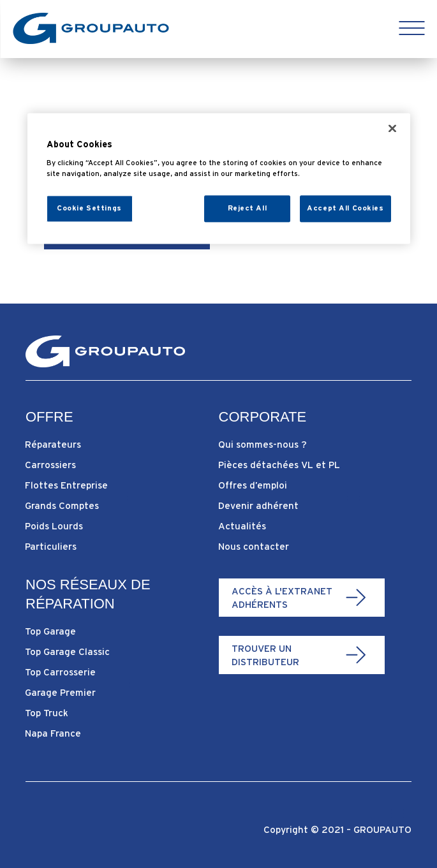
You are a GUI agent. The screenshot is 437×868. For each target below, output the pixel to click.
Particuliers (51, 546)
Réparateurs (53, 444)
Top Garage (50, 631)
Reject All (248, 208)
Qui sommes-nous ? (263, 444)
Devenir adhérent (258, 505)
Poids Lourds (54, 526)
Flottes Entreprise (66, 485)
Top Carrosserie (60, 672)
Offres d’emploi (253, 485)
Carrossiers (50, 465)
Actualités (242, 526)
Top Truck (47, 713)
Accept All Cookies (345, 208)
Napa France (53, 733)
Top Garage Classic (67, 651)
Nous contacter (254, 546)
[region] (219, 179)
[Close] (392, 129)
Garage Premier (60, 692)
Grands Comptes (62, 505)
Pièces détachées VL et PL (279, 465)
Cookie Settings (89, 208)
